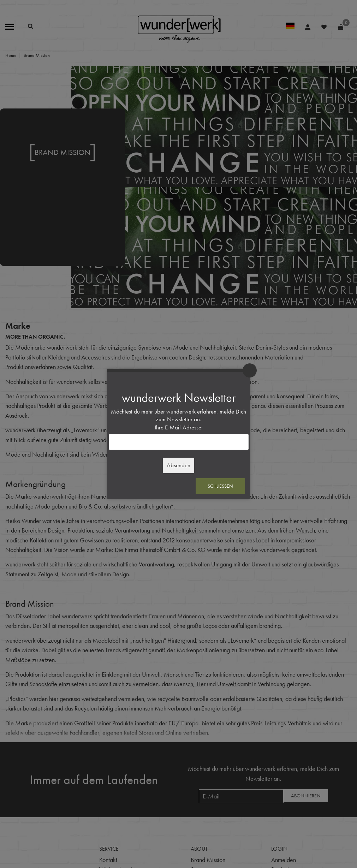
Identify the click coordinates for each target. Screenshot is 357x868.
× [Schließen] (250, 370)
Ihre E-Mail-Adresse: (179, 427)
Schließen (220, 486)
